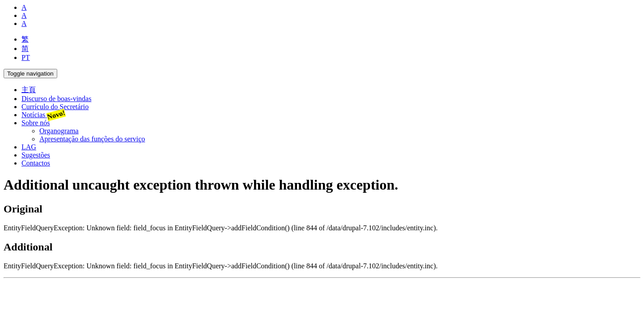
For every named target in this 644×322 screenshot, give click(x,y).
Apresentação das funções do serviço (92, 139)
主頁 (29, 90)
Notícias (43, 115)
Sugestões (36, 155)
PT (26, 57)
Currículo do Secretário (55, 107)
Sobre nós (36, 123)
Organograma (59, 131)
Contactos (36, 163)
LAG (29, 147)
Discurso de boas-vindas (56, 99)
